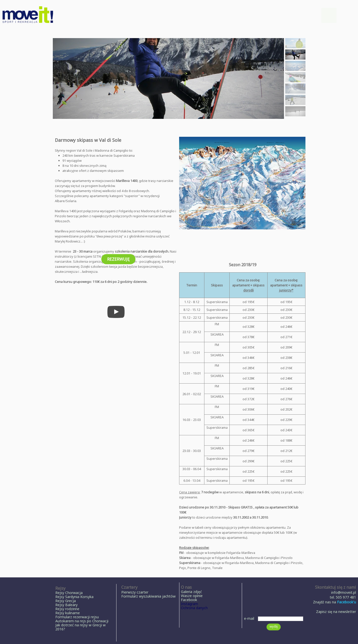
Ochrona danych (194, 608)
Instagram (189, 604)
